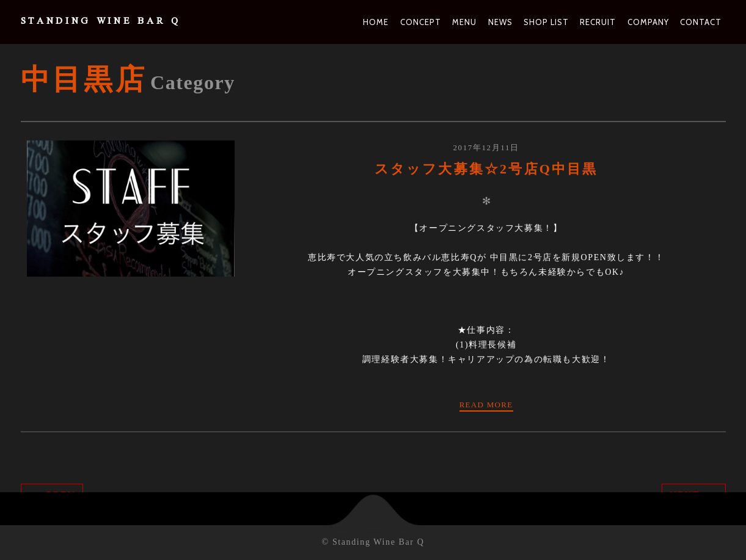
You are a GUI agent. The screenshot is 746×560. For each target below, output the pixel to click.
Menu (464, 22)
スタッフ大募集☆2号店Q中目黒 (486, 169)
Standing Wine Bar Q (101, 22)
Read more (486, 405)
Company (648, 22)
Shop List (546, 22)
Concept (421, 22)
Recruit (598, 22)
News (500, 22)
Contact (701, 22)
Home (376, 22)
